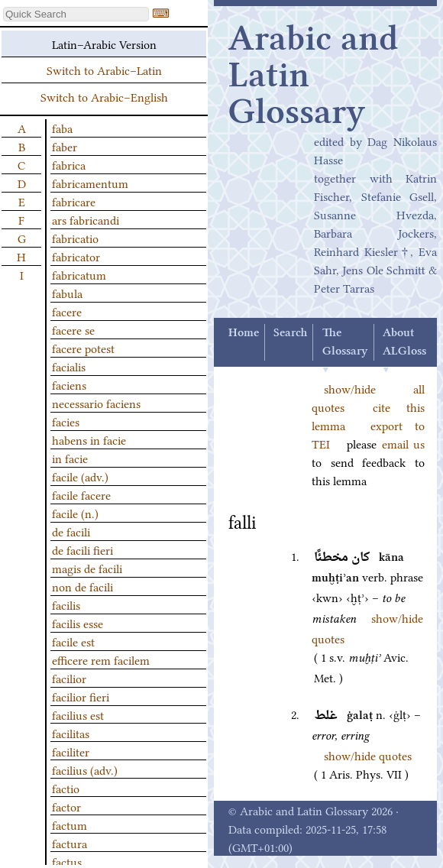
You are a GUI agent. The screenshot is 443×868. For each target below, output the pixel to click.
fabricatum (79, 274)
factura (70, 843)
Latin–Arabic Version (104, 44)
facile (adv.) (80, 476)
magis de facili (87, 568)
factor (66, 806)
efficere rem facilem (101, 659)
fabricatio (75, 238)
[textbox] (76, 14)
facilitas (71, 733)
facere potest (83, 348)
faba (62, 128)
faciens (69, 384)
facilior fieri (81, 696)
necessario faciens (96, 403)
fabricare (74, 201)
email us (403, 443)
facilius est (78, 714)
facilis (66, 604)
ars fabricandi (86, 219)
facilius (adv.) (85, 769)
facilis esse (78, 623)
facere (67, 311)
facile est (73, 641)
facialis (69, 366)
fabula (67, 293)
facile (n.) (75, 513)
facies (66, 421)
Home (244, 333)
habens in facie (89, 439)
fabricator (76, 256)
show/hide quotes (368, 755)
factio (66, 788)
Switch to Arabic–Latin (104, 70)
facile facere (81, 494)
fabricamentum (90, 183)
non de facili (82, 586)
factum (70, 824)
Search (290, 333)
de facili (71, 531)
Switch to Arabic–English (104, 96)
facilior (69, 678)
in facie (70, 458)
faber (65, 146)
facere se (73, 329)
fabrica (69, 164)
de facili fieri (82, 549)
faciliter (71, 751)
